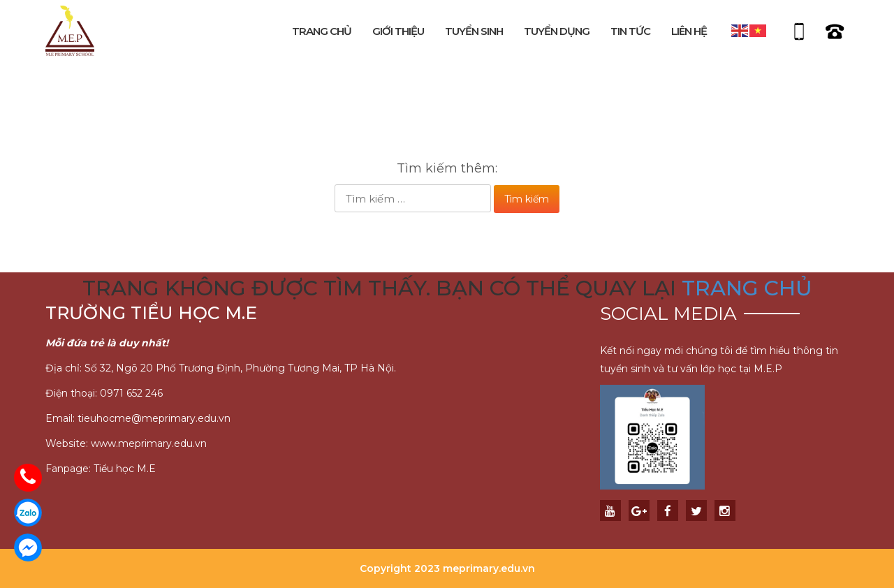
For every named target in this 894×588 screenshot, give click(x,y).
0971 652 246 (131, 393)
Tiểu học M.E (125, 469)
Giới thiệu (398, 31)
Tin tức (630, 31)
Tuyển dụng (557, 31)
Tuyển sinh (474, 31)
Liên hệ (689, 31)
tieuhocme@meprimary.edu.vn (154, 418)
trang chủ (747, 288)
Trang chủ (322, 31)
